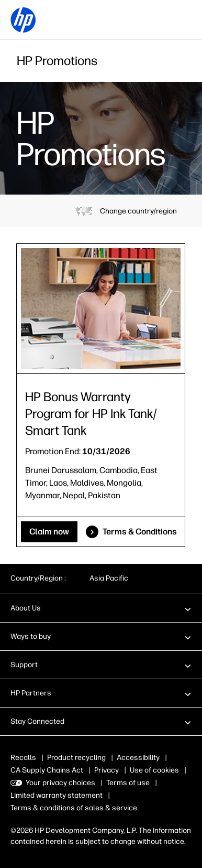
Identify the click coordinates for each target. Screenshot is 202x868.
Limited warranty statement (57, 795)
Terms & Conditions (140, 532)
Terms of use (128, 783)
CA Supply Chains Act (47, 770)
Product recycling (76, 758)
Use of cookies (154, 770)
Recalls (23, 758)
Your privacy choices (60, 783)
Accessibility (138, 758)
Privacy (106, 770)
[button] (101, 608)
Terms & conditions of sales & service (74, 808)
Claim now (49, 532)
